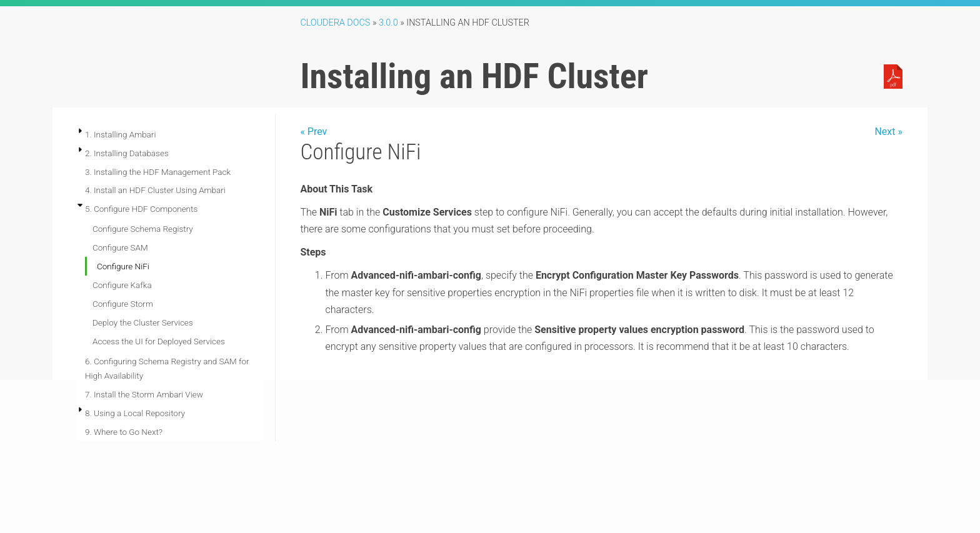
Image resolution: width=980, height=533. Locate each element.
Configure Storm (123, 304)
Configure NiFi (123, 266)
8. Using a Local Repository (135, 413)
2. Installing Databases (127, 153)
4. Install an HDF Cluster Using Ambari (155, 190)
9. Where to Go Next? (124, 432)
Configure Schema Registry (143, 229)
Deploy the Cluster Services (143, 322)
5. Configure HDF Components (141, 209)
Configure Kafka (122, 285)
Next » (888, 132)
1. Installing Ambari (120, 134)
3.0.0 (388, 23)
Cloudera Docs (335, 23)
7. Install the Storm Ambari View (144, 394)
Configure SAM (120, 247)
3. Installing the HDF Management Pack (158, 172)
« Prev (313, 132)
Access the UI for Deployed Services (159, 341)
